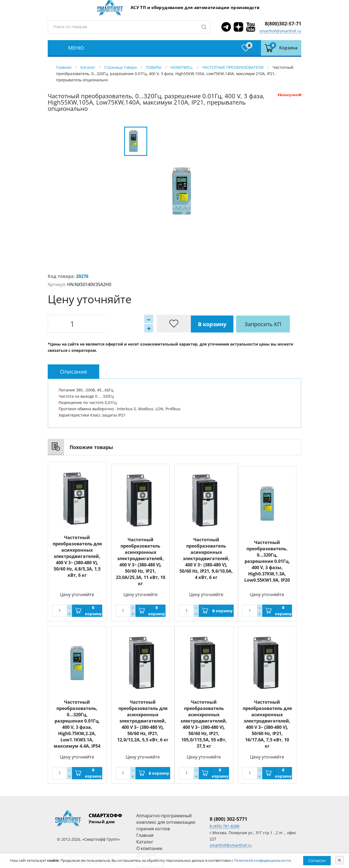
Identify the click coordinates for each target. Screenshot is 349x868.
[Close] (339, 860)
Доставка (146, 853)
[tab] (73, 372)
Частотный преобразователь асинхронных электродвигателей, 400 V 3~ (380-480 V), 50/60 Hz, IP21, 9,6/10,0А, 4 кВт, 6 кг (206, 556)
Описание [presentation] (73, 372)
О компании (149, 846)
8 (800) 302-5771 (228, 817)
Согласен (317, 860)
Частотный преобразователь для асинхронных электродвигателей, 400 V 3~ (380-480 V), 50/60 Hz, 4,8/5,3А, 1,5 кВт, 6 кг (77, 556)
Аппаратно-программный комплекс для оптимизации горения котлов (166, 820)
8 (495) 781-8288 (225, 824)
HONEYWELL (182, 67)
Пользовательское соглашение (92, 853)
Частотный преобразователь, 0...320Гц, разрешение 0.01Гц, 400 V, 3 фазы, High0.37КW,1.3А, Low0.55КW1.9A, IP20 (267, 561)
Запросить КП (166, 324)
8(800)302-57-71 (283, 23)
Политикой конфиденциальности (262, 860)
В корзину (115, 324)
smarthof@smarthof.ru (280, 31)
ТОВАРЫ (154, 67)
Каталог (88, 67)
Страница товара (121, 67)
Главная (64, 67)
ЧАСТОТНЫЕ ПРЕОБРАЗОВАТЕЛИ (233, 67)
